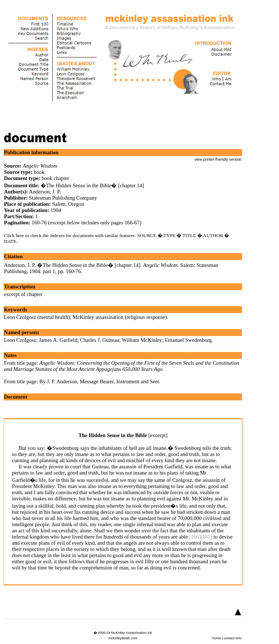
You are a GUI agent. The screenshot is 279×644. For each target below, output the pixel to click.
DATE (10, 241)
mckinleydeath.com (123, 638)
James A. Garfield (58, 340)
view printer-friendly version (218, 159)
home (217, 638)
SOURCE (147, 235)
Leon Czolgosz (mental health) (37, 317)
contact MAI (233, 638)
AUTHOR (213, 235)
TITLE (189, 235)
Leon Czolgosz (20, 340)
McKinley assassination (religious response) (120, 317)
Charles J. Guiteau (100, 340)
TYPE (169, 235)
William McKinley (142, 340)
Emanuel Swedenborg (188, 340)
